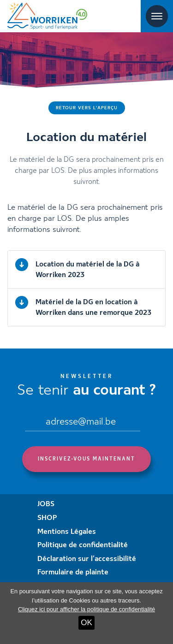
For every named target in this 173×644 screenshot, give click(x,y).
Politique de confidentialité (83, 545)
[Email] (83, 422)
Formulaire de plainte (73, 573)
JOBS (46, 504)
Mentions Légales (67, 532)
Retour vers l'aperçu (87, 108)
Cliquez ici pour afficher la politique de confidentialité (86, 609)
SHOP (47, 518)
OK (86, 623)
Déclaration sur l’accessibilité (87, 559)
